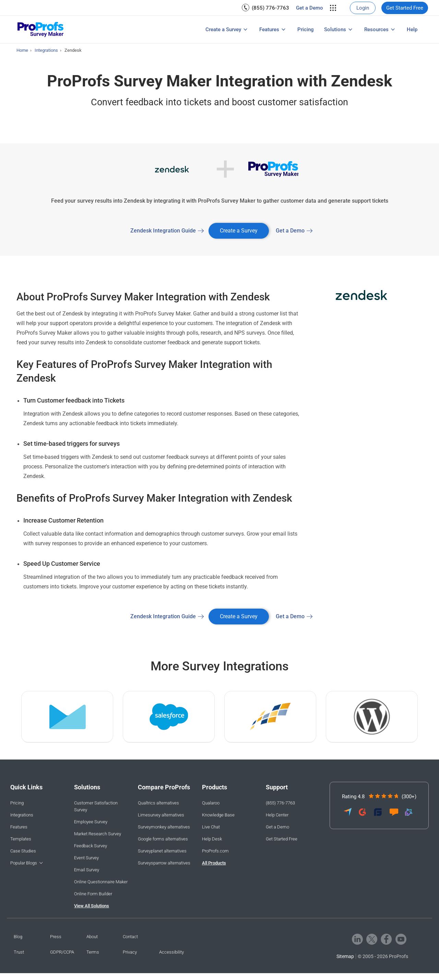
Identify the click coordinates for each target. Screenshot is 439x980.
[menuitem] (269, 8)
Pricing (306, 29)
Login (363, 8)
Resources (376, 29)
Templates (21, 839)
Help (412, 29)
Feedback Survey (91, 846)
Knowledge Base (218, 815)
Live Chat (211, 827)
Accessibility (171, 952)
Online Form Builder (93, 894)
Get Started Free (405, 8)
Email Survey (87, 870)
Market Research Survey (98, 834)
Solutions (335, 29)
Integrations (22, 815)
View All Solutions (92, 906)
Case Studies (23, 851)
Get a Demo (310, 8)
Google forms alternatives (163, 839)
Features (269, 29)
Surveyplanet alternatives (162, 851)
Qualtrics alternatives (158, 803)
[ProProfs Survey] (41, 30)
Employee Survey (91, 822)
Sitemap (345, 956)
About (92, 937)
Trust (19, 952)
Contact (130, 937)
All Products (214, 863)
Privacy (130, 952)
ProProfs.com (215, 851)
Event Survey (86, 858)
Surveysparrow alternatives (164, 863)
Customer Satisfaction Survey (96, 806)
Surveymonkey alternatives (164, 827)
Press (56, 937)
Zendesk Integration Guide (163, 231)
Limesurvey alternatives (161, 815)
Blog (18, 937)
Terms (93, 952)
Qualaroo (211, 803)
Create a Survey (223, 29)
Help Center (277, 815)
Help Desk (212, 839)
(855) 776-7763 (270, 8)
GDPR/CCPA (62, 952)
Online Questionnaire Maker (101, 882)
